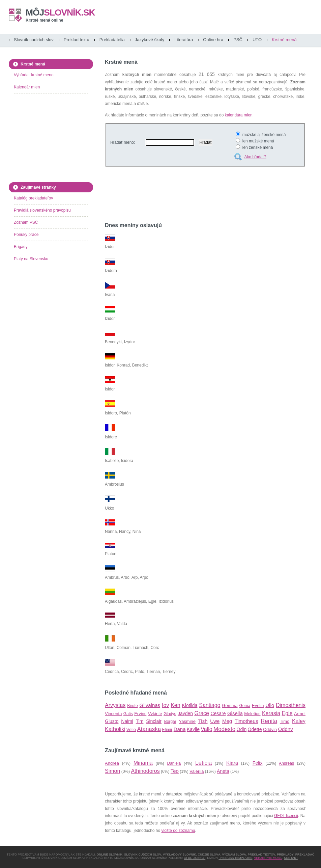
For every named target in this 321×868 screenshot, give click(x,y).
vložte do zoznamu (178, 831)
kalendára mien (239, 115)
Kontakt (291, 858)
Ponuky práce (26, 235)
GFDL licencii (286, 816)
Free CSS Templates (235, 858)
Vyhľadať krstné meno (34, 75)
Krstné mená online (44, 20)
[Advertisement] (184, 195)
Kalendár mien (27, 87)
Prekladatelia (112, 40)
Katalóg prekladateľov (33, 198)
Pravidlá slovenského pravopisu (42, 210)
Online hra (213, 40)
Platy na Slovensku (31, 259)
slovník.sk (60, 12)
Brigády (21, 247)
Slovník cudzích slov (34, 40)
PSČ (238, 40)
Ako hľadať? (255, 157)
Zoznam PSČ (26, 222)
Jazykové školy (150, 40)
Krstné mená (284, 40)
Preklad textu (77, 40)
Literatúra (184, 40)
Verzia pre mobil (268, 858)
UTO (257, 40)
